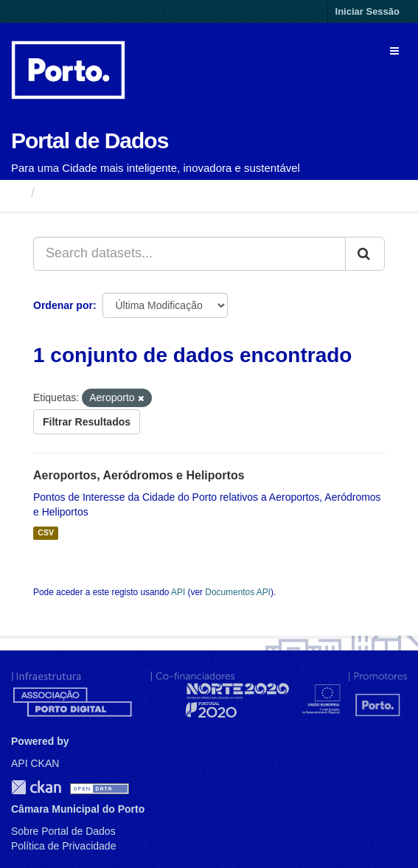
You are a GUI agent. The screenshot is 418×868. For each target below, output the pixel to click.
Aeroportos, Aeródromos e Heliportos (139, 475)
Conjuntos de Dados (107, 192)
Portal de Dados (90, 140)
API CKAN (35, 763)
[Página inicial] (17, 192)
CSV (46, 533)
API (178, 592)
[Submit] (365, 254)
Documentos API (238, 592)
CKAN (36, 787)
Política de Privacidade (63, 846)
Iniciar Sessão (368, 11)
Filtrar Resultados (87, 422)
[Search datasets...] (189, 254)
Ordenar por (63, 305)
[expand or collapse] (394, 51)
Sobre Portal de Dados (63, 831)
